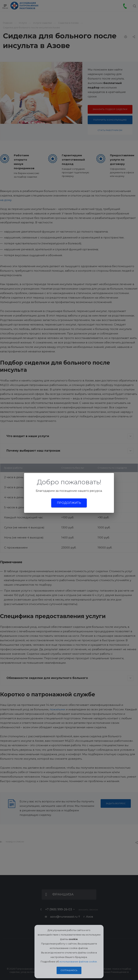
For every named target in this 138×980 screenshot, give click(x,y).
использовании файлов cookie (78, 962)
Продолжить (69, 503)
